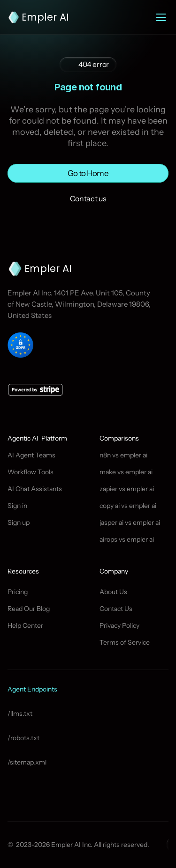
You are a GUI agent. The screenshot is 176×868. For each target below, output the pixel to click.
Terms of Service (125, 642)
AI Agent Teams (31, 455)
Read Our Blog (29, 609)
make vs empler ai (126, 472)
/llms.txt (20, 714)
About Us (113, 592)
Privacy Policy (119, 625)
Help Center (25, 625)
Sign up (19, 522)
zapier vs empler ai (127, 489)
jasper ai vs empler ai (130, 522)
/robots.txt (23, 738)
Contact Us (116, 609)
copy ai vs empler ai (128, 506)
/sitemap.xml (27, 762)
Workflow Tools (31, 472)
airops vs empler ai (127, 539)
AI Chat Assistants (35, 489)
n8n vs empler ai (123, 455)
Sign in (17, 506)
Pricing (18, 592)
